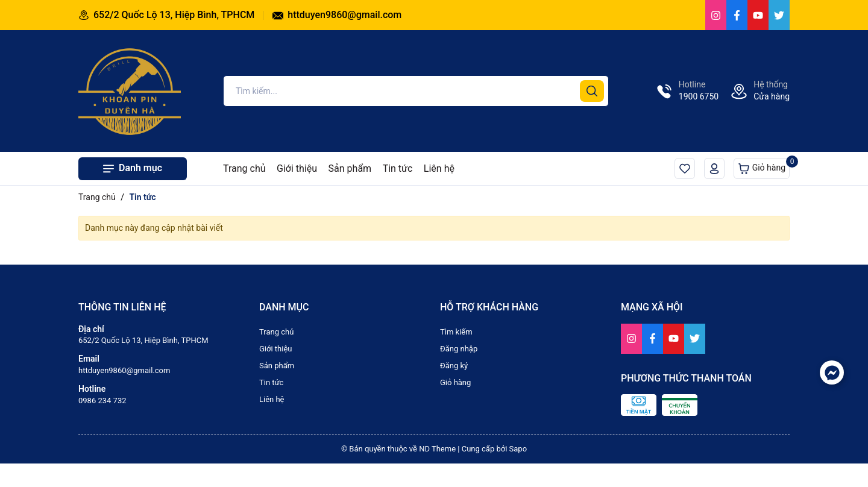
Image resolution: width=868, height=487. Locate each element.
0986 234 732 (102, 401)
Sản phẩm (350, 168)
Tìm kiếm (456, 332)
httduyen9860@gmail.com (337, 15)
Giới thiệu (297, 168)
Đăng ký (454, 366)
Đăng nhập (459, 349)
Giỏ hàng (764, 166)
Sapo (518, 449)
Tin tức (398, 168)
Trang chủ (244, 168)
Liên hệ (439, 168)
